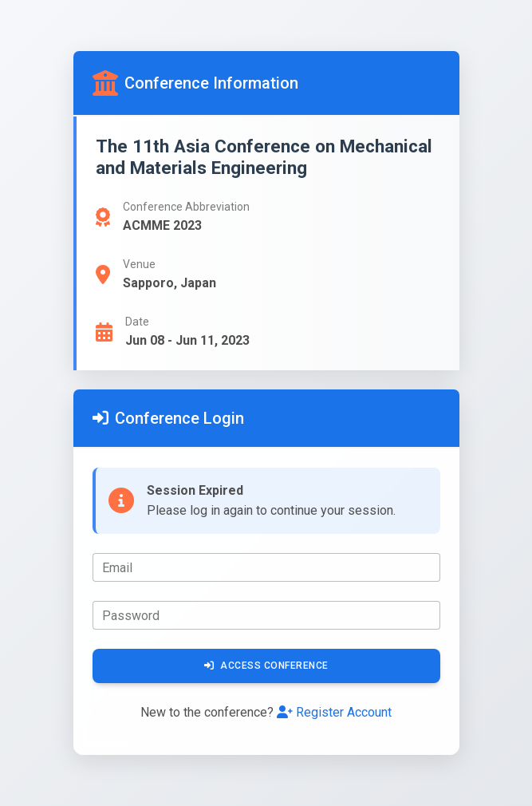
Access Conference (266, 666)
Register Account (334, 712)
